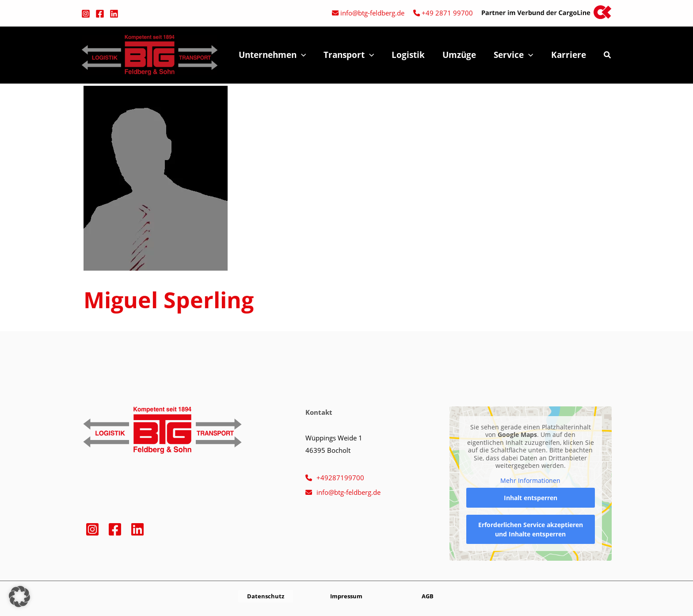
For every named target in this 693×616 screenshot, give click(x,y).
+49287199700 (340, 478)
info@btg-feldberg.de (372, 13)
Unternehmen (277, 55)
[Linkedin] (114, 14)
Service (515, 55)
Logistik (411, 55)
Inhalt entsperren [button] (531, 498)
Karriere (569, 55)
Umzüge (461, 55)
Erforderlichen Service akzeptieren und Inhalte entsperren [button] (531, 529)
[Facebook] (100, 14)
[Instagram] (86, 14)
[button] (306, 55)
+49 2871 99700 (447, 13)
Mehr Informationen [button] (531, 481)
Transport (353, 55)
